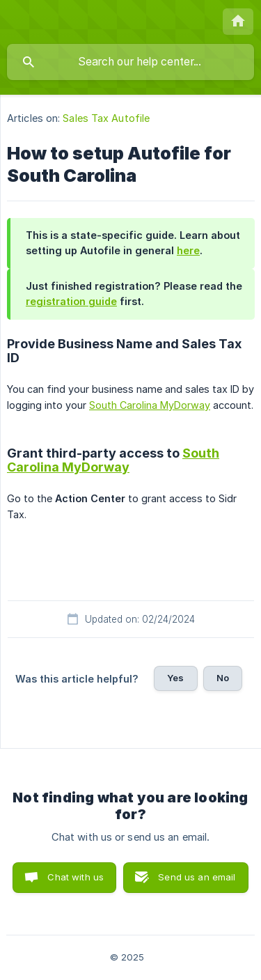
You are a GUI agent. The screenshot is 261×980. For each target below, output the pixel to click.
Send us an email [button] (197, 877)
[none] (238, 22)
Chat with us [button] (76, 877)
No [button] (223, 678)
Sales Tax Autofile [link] (106, 118)
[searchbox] (130, 62)
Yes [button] (175, 678)
